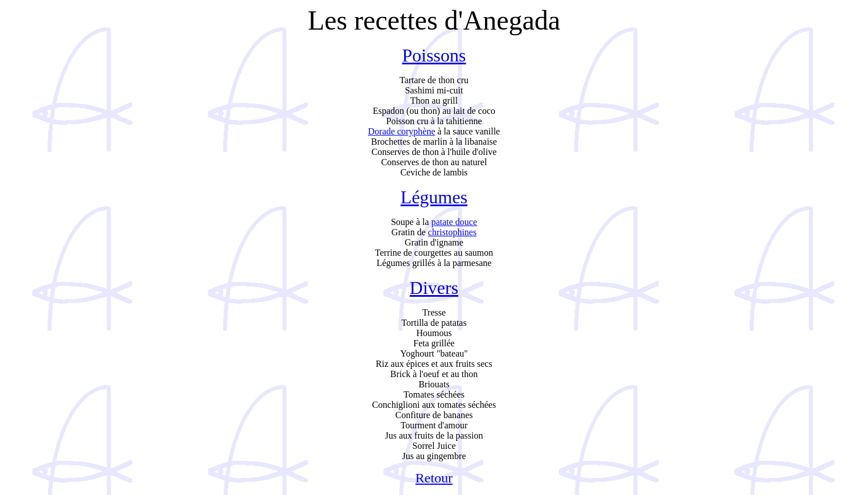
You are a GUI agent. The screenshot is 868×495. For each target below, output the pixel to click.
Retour (434, 478)
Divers (434, 288)
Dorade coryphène (402, 131)
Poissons (434, 55)
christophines (452, 232)
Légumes (434, 197)
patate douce (454, 222)
